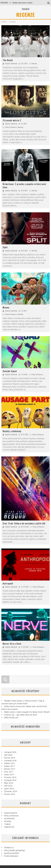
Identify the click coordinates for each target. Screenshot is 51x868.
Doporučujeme (11, 813)
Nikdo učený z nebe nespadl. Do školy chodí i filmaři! (27, 712)
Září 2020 (8, 755)
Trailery (7, 824)
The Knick (8, 60)
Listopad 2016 (10, 780)
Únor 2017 (9, 772)
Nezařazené (9, 818)
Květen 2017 (9, 763)
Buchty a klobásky (12, 431)
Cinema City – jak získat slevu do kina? (21, 715)
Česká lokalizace (11, 856)
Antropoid (8, 583)
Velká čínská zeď (11, 718)
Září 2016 (8, 786)
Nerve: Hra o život (12, 644)
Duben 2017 (9, 766)
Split (5, 247)
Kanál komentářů (12, 853)
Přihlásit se (9, 848)
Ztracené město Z (12, 120)
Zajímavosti (9, 827)
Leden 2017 (9, 775)
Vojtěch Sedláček (11, 64)
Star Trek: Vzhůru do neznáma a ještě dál (24, 523)
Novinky (34, 64)
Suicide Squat (10, 371)
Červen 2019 (9, 758)
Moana (6, 307)
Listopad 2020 (10, 752)
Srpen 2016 (9, 789)
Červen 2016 (9, 794)
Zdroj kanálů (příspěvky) (14, 850)
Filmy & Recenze (11, 127)
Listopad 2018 (10, 761)
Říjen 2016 (9, 783)
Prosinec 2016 (10, 777)
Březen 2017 (10, 769)
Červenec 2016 (10, 791)
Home (4, 22)
